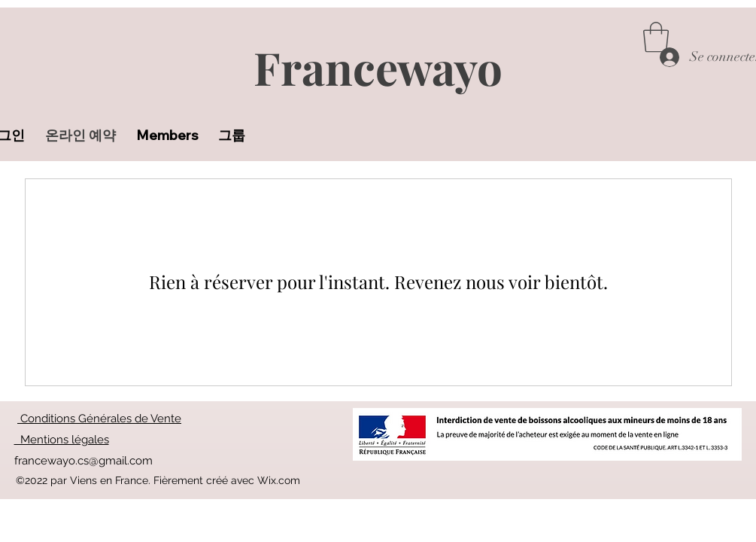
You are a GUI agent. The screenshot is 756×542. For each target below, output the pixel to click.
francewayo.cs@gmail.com (83, 461)
